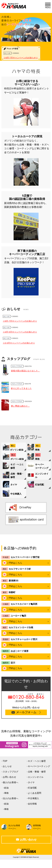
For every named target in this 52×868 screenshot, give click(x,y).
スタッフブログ (11, 772)
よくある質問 (35, 793)
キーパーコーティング (39, 766)
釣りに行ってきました (21, 388)
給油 (6, 788)
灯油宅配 (32, 788)
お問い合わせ (9, 777)
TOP (5, 761)
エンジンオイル (36, 777)
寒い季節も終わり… (20, 406)
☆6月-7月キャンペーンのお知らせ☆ (21, 58)
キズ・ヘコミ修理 (37, 761)
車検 (6, 793)
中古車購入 (33, 798)
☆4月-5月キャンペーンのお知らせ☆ (20, 332)
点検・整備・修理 (37, 772)
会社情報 (32, 804)
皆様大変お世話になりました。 (26, 371)
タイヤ (31, 782)
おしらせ (7, 766)
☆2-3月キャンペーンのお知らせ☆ (19, 343)
